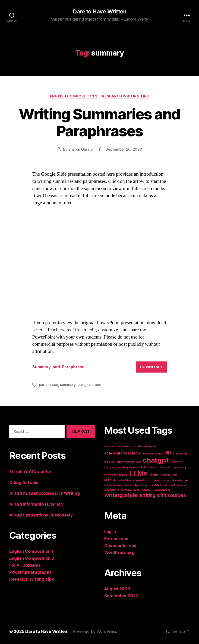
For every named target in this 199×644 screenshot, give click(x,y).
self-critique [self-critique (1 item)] (178, 485)
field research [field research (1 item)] (150, 467)
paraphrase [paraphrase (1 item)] (143, 480)
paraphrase (49, 384)
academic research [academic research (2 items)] (122, 453)
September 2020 (121, 595)
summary (68, 384)
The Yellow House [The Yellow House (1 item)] (129, 490)
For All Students (25, 565)
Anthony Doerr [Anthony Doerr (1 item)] (125, 461)
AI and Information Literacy (36, 504)
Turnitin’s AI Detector (30, 471)
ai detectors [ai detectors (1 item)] (180, 453)
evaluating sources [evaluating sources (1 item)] (127, 467)
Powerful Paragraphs (30, 572)
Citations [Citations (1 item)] (176, 461)
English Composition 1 (31, 551)
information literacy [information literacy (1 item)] (116, 474)
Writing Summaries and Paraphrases (99, 122)
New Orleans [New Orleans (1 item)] (126, 480)
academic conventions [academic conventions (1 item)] (118, 446)
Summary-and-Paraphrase (58, 367)
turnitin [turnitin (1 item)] (146, 490)
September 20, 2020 (124, 149)
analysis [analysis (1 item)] (109, 461)
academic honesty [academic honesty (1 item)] (145, 446)
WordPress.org (120, 552)
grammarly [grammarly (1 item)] (180, 467)
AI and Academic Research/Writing (44, 493)
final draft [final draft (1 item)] (166, 467)
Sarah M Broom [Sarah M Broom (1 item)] (159, 485)
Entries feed (116, 538)
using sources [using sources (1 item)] (162, 490)
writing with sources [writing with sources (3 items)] (163, 495)
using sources (89, 384)
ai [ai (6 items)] (168, 452)
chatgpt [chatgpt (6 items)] (156, 460)
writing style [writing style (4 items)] (121, 495)
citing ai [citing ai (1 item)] (109, 467)
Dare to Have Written (99, 12)
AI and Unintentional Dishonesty (41, 515)
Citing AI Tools (24, 482)
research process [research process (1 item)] (136, 485)
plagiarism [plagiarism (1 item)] (159, 480)
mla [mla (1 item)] (175, 474)
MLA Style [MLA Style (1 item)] (110, 480)
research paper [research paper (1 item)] (114, 485)
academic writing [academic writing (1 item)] (153, 453)
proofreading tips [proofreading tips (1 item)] (178, 480)
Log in (110, 531)
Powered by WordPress (95, 631)
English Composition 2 (74, 96)
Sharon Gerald (81, 149)
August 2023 (117, 588)
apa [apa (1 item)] (138, 461)
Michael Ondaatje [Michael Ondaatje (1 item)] (160, 474)
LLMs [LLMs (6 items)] (139, 473)
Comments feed (120, 545)
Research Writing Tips (126, 96)
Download (151, 367)
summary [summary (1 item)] (110, 490)
